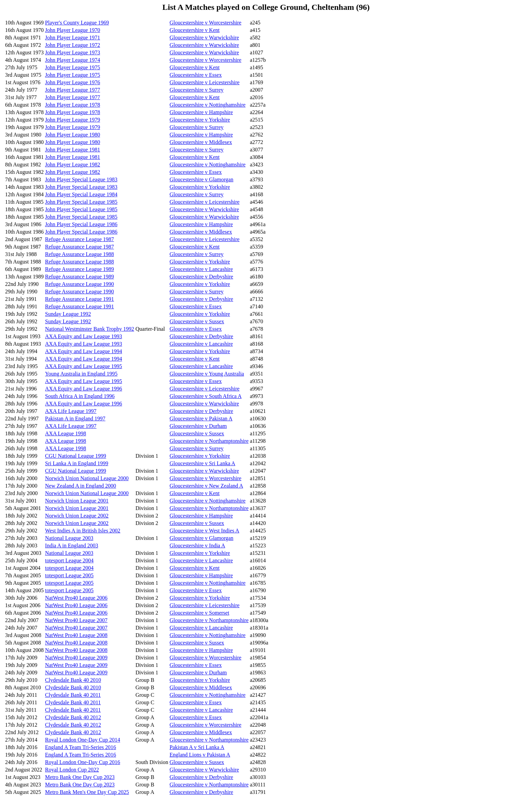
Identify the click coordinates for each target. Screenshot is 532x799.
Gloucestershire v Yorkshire (200, 120)
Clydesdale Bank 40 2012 (73, 717)
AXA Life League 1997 (71, 411)
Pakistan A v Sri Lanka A (197, 747)
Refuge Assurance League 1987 (80, 239)
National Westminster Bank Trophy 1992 (90, 329)
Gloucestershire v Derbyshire (202, 277)
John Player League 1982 (73, 165)
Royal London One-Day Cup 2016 (83, 762)
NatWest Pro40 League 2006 (76, 598)
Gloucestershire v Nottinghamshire (208, 105)
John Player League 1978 (73, 105)
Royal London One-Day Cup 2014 (83, 740)
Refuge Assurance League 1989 (80, 269)
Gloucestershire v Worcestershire (206, 23)
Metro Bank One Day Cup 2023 (80, 777)
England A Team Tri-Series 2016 (81, 747)
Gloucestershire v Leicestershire (205, 82)
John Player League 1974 (73, 60)
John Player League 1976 (73, 82)
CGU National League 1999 (76, 456)
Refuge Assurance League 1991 (80, 299)
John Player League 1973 (73, 52)
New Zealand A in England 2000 (81, 486)
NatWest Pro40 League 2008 (76, 635)
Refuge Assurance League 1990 (80, 284)
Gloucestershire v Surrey (197, 90)
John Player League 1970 (73, 30)
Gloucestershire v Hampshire (201, 112)
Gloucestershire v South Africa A (206, 396)
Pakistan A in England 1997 (75, 419)
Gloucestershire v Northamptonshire (209, 441)
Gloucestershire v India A (197, 546)
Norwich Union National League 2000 (87, 478)
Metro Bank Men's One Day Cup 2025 (87, 792)
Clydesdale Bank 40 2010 (73, 680)
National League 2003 (69, 538)
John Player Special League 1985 (81, 202)
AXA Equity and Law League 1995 (84, 366)
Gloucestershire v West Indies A (204, 531)
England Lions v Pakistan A (200, 755)
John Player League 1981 (73, 150)
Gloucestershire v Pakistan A (201, 419)
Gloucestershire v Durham (198, 426)
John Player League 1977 (73, 90)
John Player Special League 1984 (81, 194)
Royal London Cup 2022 (72, 770)
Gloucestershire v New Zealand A (206, 486)
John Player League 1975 (73, 67)
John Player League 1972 (73, 45)
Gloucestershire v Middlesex (201, 142)
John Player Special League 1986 (81, 224)
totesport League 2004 (69, 560)
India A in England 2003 (72, 546)
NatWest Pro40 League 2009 (76, 658)
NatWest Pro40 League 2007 (76, 620)
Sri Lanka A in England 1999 (77, 463)
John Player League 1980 (73, 135)
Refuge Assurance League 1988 (80, 254)
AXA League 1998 (66, 433)
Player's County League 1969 (77, 23)
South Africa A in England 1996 (80, 396)
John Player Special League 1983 (81, 179)
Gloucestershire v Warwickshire (204, 38)
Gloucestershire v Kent (195, 30)
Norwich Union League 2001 (77, 501)
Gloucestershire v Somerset (199, 613)
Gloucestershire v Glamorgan (202, 179)
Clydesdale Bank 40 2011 (73, 695)
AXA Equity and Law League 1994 (84, 351)
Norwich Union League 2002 (77, 516)
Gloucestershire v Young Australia (207, 374)
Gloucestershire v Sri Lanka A (203, 463)
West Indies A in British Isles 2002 (83, 531)
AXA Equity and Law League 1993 (84, 336)
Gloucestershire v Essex (196, 75)
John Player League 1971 (73, 38)
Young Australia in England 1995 (81, 374)
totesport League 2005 (69, 575)
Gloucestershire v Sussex (197, 321)
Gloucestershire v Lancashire (201, 269)
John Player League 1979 (73, 120)
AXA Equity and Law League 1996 (84, 389)
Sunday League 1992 (68, 314)
